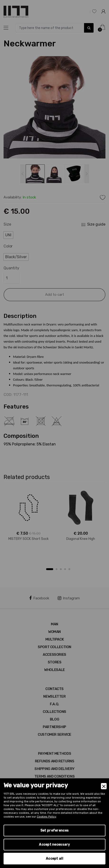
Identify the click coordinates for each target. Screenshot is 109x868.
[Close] (104, 786)
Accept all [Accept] (54, 859)
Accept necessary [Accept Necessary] (54, 845)
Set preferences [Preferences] (54, 831)
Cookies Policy (46, 817)
